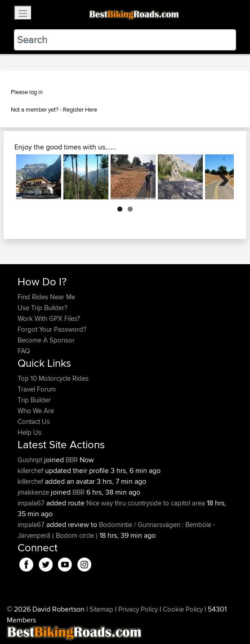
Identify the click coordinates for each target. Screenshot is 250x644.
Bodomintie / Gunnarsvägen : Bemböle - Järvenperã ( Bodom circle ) (116, 530)
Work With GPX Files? (49, 318)
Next (220, 177)
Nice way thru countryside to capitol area (146, 503)
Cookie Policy (183, 609)
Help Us (29, 432)
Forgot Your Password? (52, 329)
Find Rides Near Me (46, 297)
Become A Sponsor (46, 340)
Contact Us (34, 421)
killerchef (31, 471)
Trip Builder (34, 400)
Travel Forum (37, 389)
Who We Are (36, 411)
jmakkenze (34, 492)
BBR (72, 460)
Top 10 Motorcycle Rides (53, 378)
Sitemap (101, 609)
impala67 (32, 503)
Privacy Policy (138, 609)
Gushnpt (31, 460)
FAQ (24, 351)
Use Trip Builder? (42, 308)
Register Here (80, 109)
